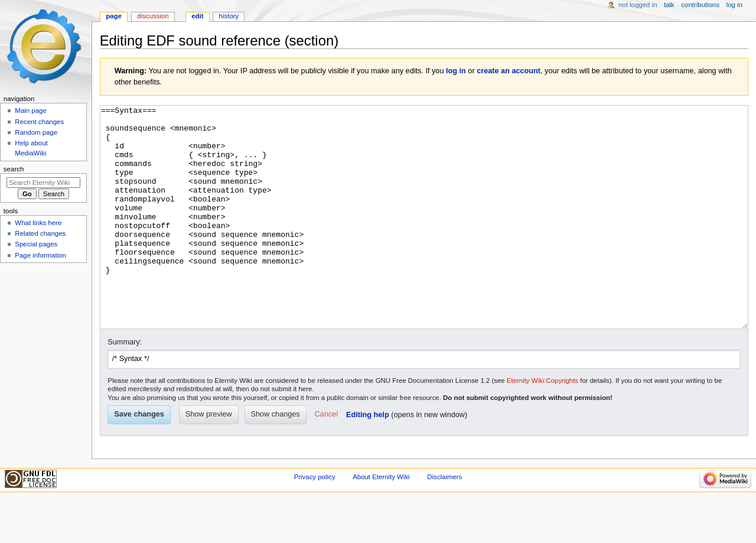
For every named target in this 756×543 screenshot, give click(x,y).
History (229, 16)
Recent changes (39, 122)
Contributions (700, 5)
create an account (509, 71)
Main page (31, 110)
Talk (669, 5)
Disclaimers (444, 521)
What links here (38, 223)
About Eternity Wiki (381, 521)
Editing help (368, 459)
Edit (197, 16)
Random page (36, 132)
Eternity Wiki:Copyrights (542, 425)
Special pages (36, 244)
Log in (734, 5)
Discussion (153, 16)
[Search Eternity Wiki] (43, 183)
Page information (40, 255)
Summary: (125, 386)
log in (456, 71)
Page (114, 16)
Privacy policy (315, 521)
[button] (326, 459)
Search (14, 169)
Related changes (40, 233)
